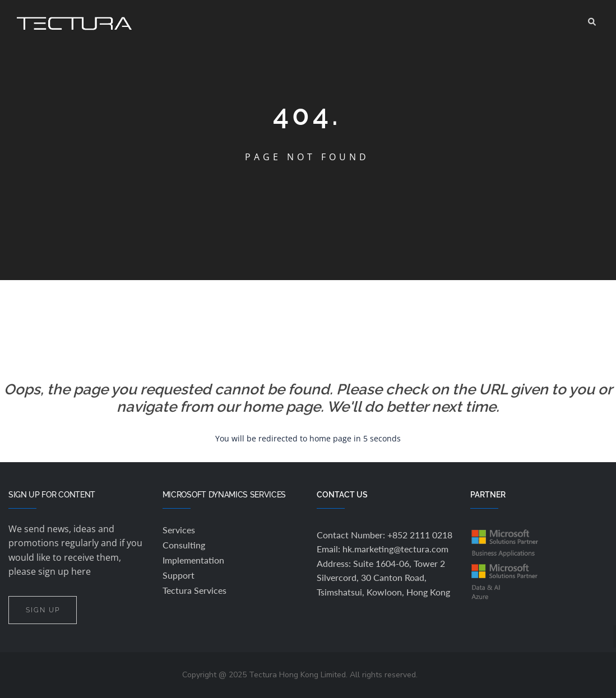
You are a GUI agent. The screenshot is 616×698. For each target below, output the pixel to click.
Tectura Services (194, 590)
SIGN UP (43, 610)
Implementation (193, 560)
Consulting (184, 545)
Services (179, 530)
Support (179, 575)
